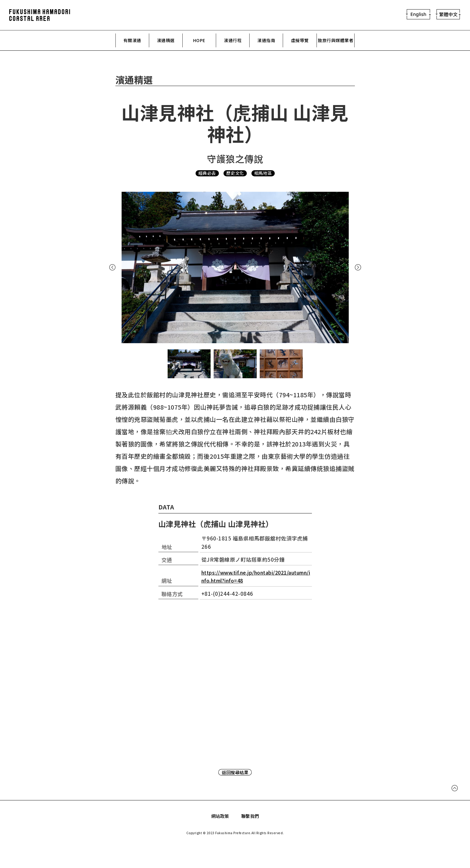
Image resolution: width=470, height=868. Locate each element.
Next (355, 268)
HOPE (199, 40)
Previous (115, 268)
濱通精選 (166, 40)
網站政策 (219, 816)
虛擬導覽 (300, 40)
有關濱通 (132, 40)
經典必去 (205, 173)
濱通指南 (266, 40)
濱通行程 (233, 40)
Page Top (455, 791)
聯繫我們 (251, 816)
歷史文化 (235, 173)
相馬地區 (265, 173)
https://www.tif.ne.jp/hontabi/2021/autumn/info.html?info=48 (255, 577)
